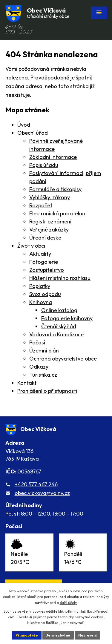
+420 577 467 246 (36, 484)
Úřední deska (45, 238)
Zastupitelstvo (47, 270)
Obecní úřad (33, 133)
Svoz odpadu (45, 294)
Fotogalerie (44, 262)
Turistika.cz (43, 375)
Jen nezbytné (58, 635)
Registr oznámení (50, 221)
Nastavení (88, 635)
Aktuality (40, 254)
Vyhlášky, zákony (50, 197)
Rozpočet (41, 205)
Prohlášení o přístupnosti (47, 391)
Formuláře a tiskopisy (55, 189)
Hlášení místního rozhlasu (60, 278)
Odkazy (39, 367)
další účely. (69, 603)
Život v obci (31, 246)
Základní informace (53, 157)
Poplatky (40, 286)
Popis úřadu (44, 165)
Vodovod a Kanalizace (56, 334)
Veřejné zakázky (49, 230)
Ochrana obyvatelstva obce (63, 359)
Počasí (37, 342)
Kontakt (27, 383)
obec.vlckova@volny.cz (42, 493)
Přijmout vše (27, 635)
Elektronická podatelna (57, 213)
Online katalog (59, 310)
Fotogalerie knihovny (67, 318)
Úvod (24, 125)
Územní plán (44, 351)
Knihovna (41, 302)
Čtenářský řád (59, 326)
